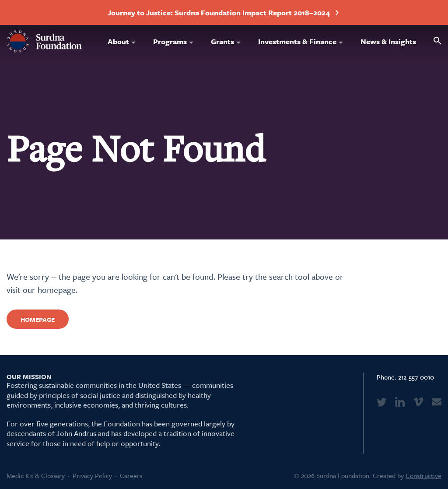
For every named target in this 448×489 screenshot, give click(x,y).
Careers (131, 475)
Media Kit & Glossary (36, 475)
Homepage (38, 319)
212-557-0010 (416, 377)
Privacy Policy (92, 475)
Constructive (423, 475)
